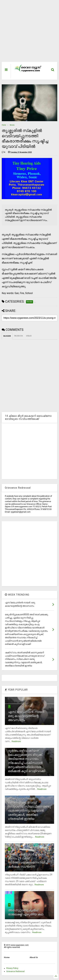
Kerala (12, 125)
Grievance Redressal (15, 971)
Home (4, 125)
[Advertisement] (28, 32)
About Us (34, 957)
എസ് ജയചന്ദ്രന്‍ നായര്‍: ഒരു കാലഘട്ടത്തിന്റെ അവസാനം (26, 716)
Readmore (16, 741)
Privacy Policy (12, 968)
